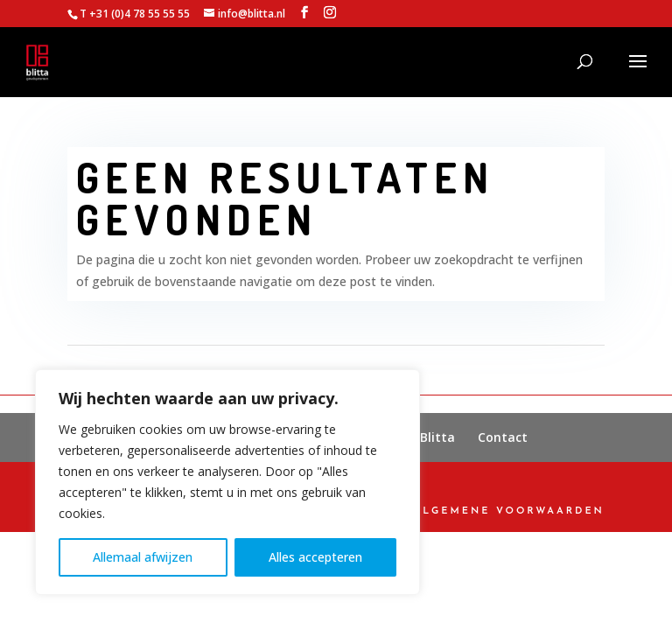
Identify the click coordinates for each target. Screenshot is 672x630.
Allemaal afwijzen (143, 557)
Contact (503, 437)
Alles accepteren (315, 557)
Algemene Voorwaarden (509, 511)
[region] (227, 482)
